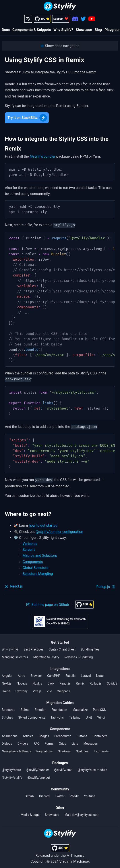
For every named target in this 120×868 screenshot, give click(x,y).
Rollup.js (96, 682)
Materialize (80, 708)
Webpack (64, 689)
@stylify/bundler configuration (59, 530)
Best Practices (34, 648)
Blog (98, 30)
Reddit (74, 794)
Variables (30, 542)
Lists (75, 742)
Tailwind (75, 716)
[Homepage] (60, 7)
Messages (91, 742)
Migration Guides (60, 701)
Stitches (7, 716)
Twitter (60, 794)
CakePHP (54, 674)
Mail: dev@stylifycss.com (82, 813)
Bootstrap (9, 708)
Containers (100, 734)
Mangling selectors (15, 655)
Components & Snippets (32, 30)
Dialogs (7, 742)
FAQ (37, 742)
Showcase (84, 30)
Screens (29, 548)
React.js (65, 682)
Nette (100, 674)
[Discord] (75, 19)
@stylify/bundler (43, 156)
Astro (21, 674)
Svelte (6, 689)
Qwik (51, 682)
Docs (6, 30)
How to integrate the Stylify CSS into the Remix (59, 72)
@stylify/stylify (12, 776)
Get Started (60, 641)
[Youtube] (92, 19)
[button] (60, 46)
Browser (36, 674)
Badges (44, 734)
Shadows (64, 750)
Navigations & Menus (16, 750)
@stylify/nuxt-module (92, 768)
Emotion (41, 708)
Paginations (45, 750)
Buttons (82, 734)
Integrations (60, 667)
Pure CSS (99, 708)
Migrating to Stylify (46, 655)
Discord (44, 794)
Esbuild (71, 674)
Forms (49, 742)
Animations (10, 734)
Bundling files (90, 648)
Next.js (7, 682)
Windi (101, 716)
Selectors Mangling (38, 572)
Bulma (25, 708)
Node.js (22, 682)
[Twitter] (83, 19)
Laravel (86, 674)
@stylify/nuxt (63, 768)
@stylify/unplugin (40, 776)
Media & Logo (30, 813)
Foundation (59, 708)
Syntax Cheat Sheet (62, 648)
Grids (63, 742)
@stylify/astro (11, 768)
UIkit (89, 716)
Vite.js (37, 689)
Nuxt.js (37, 682)
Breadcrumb (63, 734)
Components (33, 560)
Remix (80, 682)
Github (29, 794)
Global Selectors (35, 566)
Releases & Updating (79, 655)
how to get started (43, 524)
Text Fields (101, 750)
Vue (49, 689)
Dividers (23, 742)
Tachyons (57, 716)
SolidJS (112, 682)
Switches (82, 750)
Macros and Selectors (40, 554)
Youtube (90, 794)
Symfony (21, 689)
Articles (28, 734)
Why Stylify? (63, 30)
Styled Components (32, 716)
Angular (7, 674)
